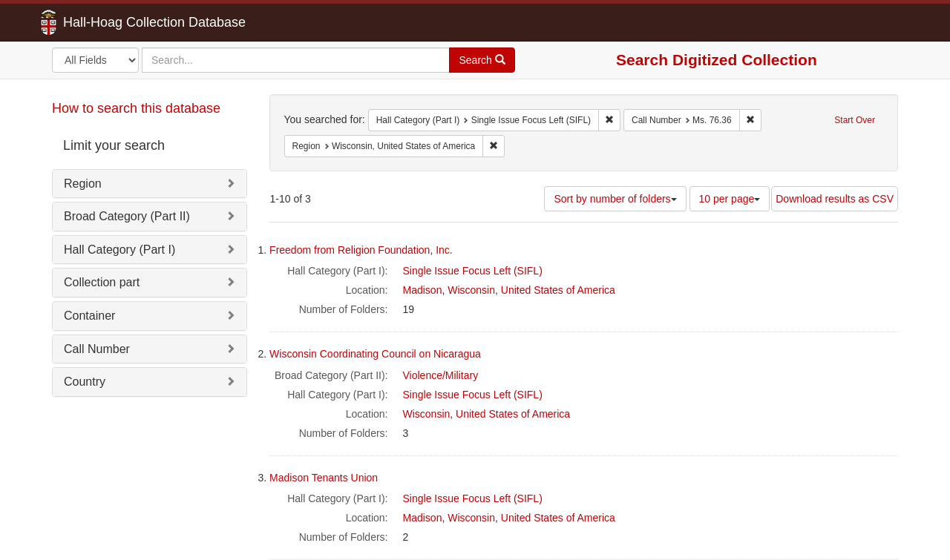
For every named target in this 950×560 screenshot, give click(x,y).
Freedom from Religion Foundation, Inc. (361, 250)
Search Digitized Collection (717, 60)
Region (83, 184)
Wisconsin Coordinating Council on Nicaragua (375, 354)
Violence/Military (441, 375)
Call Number (97, 349)
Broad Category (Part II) (127, 216)
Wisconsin (471, 290)
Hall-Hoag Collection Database (108, 22)
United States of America (558, 290)
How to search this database (136, 108)
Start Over (855, 120)
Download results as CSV (835, 199)
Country (85, 382)
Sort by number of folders (615, 199)
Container (89, 316)
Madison (423, 290)
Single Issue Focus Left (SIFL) (473, 271)
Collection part (102, 282)
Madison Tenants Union (324, 478)
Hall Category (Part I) (119, 250)
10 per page (730, 199)
